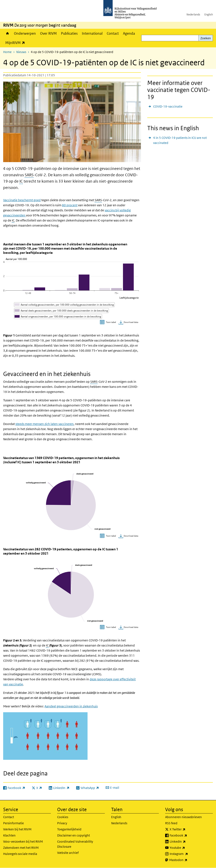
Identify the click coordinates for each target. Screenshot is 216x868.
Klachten (9, 835)
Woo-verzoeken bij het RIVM (23, 841)
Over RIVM (48, 33)
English (209, 14)
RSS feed (171, 823)
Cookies (63, 817)
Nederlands (193, 14)
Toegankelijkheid (69, 829)
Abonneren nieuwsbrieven (184, 817)
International (92, 33)
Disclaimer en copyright (74, 835)
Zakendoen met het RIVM (21, 848)
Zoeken (206, 38)
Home (7, 33)
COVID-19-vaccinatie (168, 106)
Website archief (68, 853)
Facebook (188, 835)
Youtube (187, 848)
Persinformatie (13, 823)
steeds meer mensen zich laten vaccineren (45, 424)
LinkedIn (187, 842)
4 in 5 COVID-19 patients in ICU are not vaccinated (180, 140)
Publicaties (69, 33)
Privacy (62, 823)
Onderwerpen (25, 33)
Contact (113, 33)
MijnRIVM (16, 43)
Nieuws (21, 52)
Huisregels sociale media (20, 854)
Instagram (188, 854)
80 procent (70, 205)
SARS (29, 175)
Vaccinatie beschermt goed (22, 200)
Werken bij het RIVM (17, 829)
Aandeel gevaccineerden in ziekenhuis (71, 706)
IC (21, 181)
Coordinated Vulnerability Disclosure (75, 844)
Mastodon (188, 860)
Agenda (129, 33)
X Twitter (187, 829)
